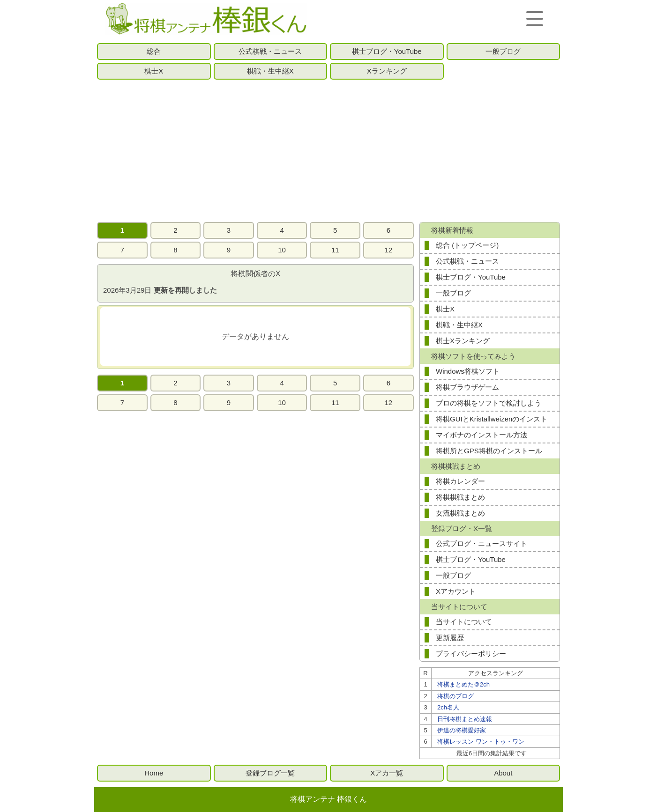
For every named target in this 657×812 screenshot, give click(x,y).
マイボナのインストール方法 (482, 435)
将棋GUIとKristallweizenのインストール (492, 421)
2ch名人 (448, 707)
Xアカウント (456, 591)
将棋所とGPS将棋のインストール (489, 451)
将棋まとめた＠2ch (463, 684)
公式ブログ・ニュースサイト (482, 543)
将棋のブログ (455, 696)
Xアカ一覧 (387, 773)
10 (282, 250)
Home (154, 773)
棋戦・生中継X (270, 71)
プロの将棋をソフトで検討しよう (489, 403)
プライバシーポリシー (471, 653)
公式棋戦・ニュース (270, 51)
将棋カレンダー (460, 481)
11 (335, 250)
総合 (154, 51)
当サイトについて (464, 622)
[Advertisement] (328, 151)
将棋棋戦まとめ (460, 497)
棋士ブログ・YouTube (387, 51)
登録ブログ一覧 (270, 773)
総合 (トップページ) (467, 245)
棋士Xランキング (463, 341)
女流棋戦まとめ (460, 513)
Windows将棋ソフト (468, 371)
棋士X (154, 71)
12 (389, 250)
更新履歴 (450, 638)
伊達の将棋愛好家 (462, 730)
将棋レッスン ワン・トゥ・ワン (481, 742)
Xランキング (387, 71)
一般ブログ (503, 51)
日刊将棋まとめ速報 (465, 719)
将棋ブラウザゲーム (467, 387)
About (503, 773)
